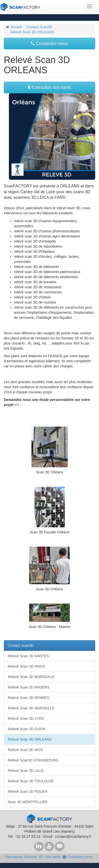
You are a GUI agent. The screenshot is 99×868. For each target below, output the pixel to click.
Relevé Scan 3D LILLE (26, 771)
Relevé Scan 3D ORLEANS (32, 32)
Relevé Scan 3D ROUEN (28, 791)
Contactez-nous (49, 43)
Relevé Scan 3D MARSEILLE (31, 708)
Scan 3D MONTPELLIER (28, 802)
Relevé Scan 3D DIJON (27, 729)
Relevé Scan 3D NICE (26, 750)
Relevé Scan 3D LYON (26, 719)
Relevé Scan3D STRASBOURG (33, 760)
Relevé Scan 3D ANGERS (29, 687)
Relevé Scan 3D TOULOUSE (31, 781)
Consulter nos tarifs (49, 87)
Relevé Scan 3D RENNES (29, 698)
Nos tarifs (53, 857)
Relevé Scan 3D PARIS (26, 666)
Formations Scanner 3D (24, 857)
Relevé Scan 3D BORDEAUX (31, 677)
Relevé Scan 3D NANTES (28, 656)
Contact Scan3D (39, 27)
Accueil (14, 27)
